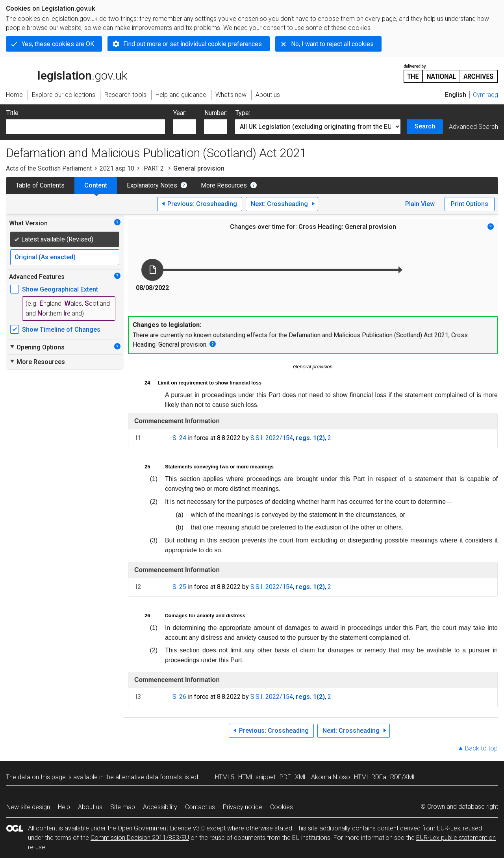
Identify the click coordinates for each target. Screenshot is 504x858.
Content (96, 185)
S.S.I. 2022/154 (272, 438)
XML (301, 777)
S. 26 (179, 697)
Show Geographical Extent (60, 289)
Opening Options (37, 347)
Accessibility (160, 807)
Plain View (420, 204)
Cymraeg (485, 95)
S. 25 (179, 587)
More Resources (224, 185)
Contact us (200, 807)
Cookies (282, 807)
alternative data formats (149, 777)
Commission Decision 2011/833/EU (140, 838)
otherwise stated (269, 828)
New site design (28, 807)
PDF (285, 777)
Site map (123, 807)
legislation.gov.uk (67, 73)
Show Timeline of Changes (61, 330)
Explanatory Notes (152, 185)
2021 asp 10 (117, 168)
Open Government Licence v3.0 (161, 828)
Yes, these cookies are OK (58, 44)
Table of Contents (40, 185)
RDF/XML (403, 777)
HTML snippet (257, 777)
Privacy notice (243, 807)
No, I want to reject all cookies (332, 44)
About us (90, 807)
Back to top (481, 748)
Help (64, 807)
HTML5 (225, 777)
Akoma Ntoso (331, 777)
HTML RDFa (370, 777)
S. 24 (179, 438)
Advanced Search (473, 127)
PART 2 (154, 168)
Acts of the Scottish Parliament (49, 168)
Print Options (470, 204)
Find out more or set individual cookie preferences (193, 44)
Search (425, 126)
